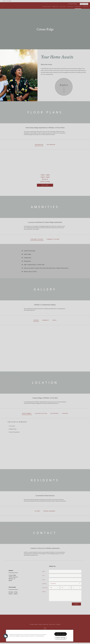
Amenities (55, 7)
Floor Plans (47, 7)
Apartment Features (37, 239)
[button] (6, 636)
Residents (78, 7)
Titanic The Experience (15, 432)
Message (44, 592)
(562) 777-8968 (7, 1)
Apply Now (84, 4)
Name (43, 572)
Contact (85, 7)
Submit (76, 604)
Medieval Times (13, 429)
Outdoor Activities (41, 413)
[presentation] (57, 605)
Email (44, 576)
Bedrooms (44, 584)
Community (46, 320)
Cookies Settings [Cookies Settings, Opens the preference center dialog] (61, 638)
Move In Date (45, 588)
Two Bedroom (51, 145)
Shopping (65, 413)
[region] (40, 636)
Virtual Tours (73, 4)
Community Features (53, 239)
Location (70, 7)
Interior (36, 320)
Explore (64, 85)
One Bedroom (39, 145)
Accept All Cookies (61, 634)
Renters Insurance (49, 511)
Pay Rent (37, 511)
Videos (54, 320)
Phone (44, 580)
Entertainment (27, 413)
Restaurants (55, 413)
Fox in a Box (12, 426)
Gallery (63, 7)
